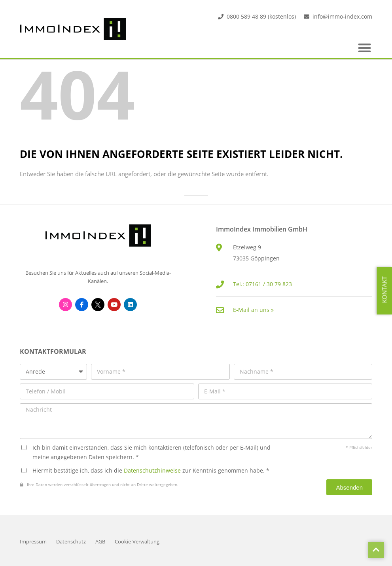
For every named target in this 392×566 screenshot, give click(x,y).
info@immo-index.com (342, 16)
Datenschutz (71, 542)
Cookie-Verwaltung (137, 542)
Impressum (33, 542)
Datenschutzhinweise (152, 470)
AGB (100, 542)
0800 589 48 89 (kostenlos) (261, 16)
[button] (365, 48)
